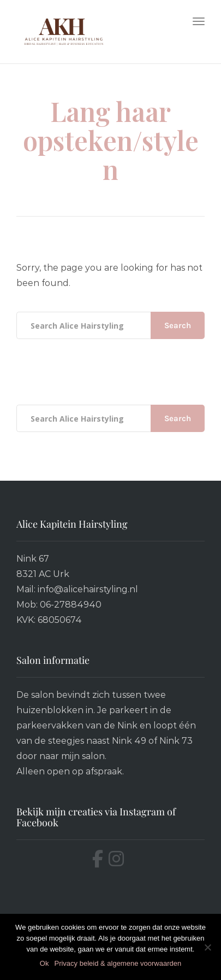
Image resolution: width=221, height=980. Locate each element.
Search (178, 325)
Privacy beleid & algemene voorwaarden (118, 963)
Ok (44, 963)
